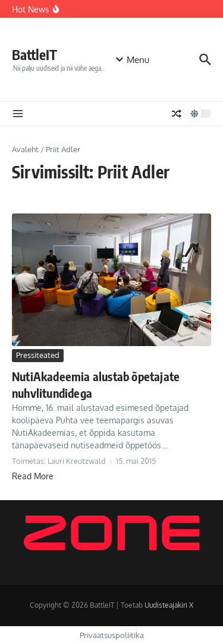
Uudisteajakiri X (169, 605)
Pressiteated (38, 355)
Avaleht (25, 149)
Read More (33, 476)
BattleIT (34, 54)
